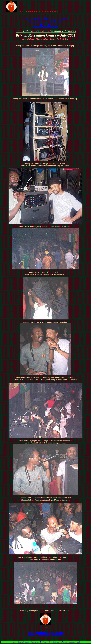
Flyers (45, 642)
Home (14, 642)
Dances (64, 642)
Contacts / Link (74, 642)
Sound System (24, 642)
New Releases (54, 642)
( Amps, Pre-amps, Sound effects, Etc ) (45, 22)
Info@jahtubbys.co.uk (45, 633)
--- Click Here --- (45, 25)
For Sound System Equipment (46, 18)
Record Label (36, 642)
